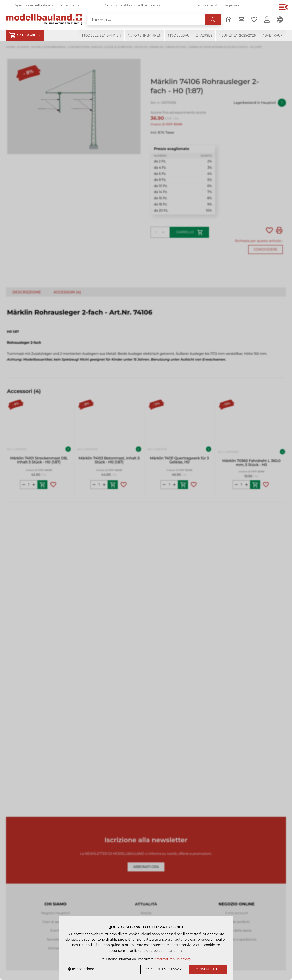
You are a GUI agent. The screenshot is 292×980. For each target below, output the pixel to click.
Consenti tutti (208, 969)
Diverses (204, 35)
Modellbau (179, 35)
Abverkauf (272, 35)
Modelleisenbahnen (102, 35)
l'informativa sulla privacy (173, 959)
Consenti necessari (164, 969)
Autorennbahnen (145, 35)
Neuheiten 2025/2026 (237, 35)
